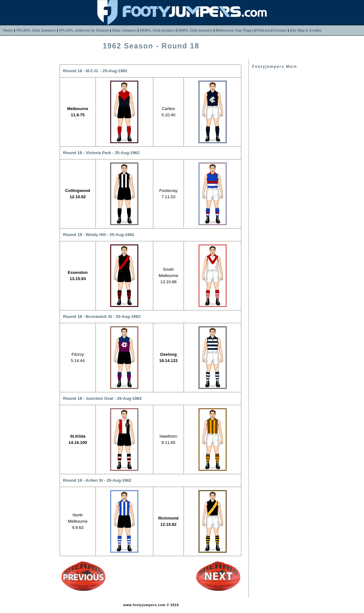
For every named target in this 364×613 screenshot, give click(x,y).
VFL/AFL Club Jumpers (36, 30)
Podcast (263, 30)
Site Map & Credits (306, 30)
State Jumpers (124, 30)
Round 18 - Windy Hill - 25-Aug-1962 (99, 235)
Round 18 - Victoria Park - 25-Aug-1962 (101, 153)
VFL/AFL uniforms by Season (84, 30)
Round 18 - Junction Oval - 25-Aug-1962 (102, 398)
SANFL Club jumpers (157, 30)
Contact (280, 30)
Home (8, 30)
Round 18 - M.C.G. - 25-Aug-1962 (95, 71)
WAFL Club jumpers (196, 30)
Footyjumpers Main (274, 67)
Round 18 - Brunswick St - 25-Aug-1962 (102, 317)
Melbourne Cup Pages (235, 30)
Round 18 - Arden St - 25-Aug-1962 (97, 480)
